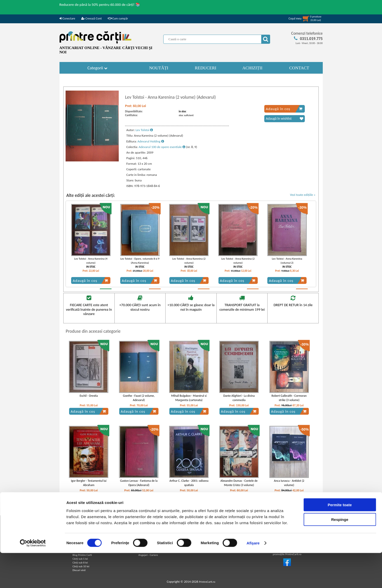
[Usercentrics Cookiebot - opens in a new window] (33, 578)
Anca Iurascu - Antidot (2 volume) (289, 483)
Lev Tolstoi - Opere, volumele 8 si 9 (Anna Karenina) (140, 261)
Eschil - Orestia (89, 396)
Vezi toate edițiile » (303, 195)
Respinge (340, 554)
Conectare (67, 18)
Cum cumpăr (118, 18)
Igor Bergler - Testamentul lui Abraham (89, 483)
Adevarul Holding (151, 141)
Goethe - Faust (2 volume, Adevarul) (139, 398)
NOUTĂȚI (159, 68)
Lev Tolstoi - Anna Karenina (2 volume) (189, 261)
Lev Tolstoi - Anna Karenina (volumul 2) (287, 261)
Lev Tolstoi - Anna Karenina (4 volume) (91, 261)
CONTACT (299, 68)
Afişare (253, 578)
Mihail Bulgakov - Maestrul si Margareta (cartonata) (189, 398)
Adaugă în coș (284, 109)
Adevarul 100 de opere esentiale (162, 147)
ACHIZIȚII (252, 68)
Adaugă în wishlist (285, 119)
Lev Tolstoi (144, 130)
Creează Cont (92, 18)
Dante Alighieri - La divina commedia (239, 398)
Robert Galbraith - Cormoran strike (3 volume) (289, 398)
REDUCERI (206, 68)
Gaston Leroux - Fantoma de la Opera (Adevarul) (139, 483)
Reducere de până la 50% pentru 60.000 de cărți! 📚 (100, 5)
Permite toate (340, 540)
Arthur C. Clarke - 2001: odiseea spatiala (189, 483)
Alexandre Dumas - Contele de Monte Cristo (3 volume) (239, 483)
